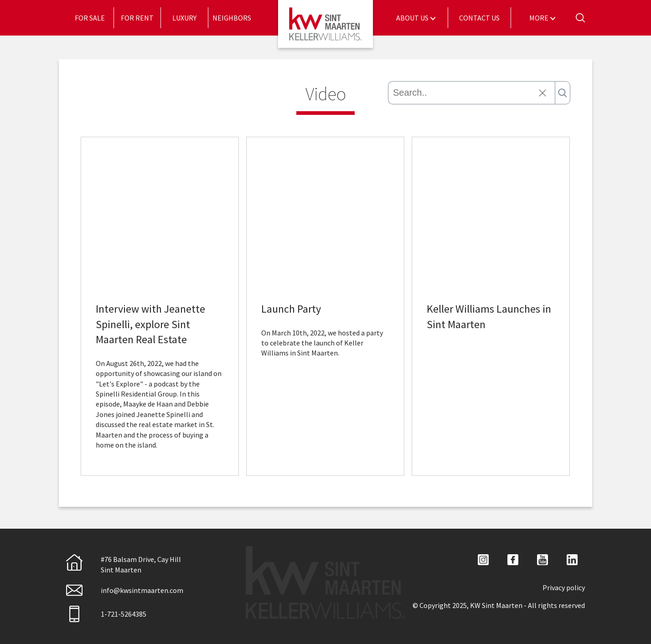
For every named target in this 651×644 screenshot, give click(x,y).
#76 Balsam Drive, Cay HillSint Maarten (124, 564)
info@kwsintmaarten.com (125, 590)
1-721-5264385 (106, 614)
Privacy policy (564, 587)
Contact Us (479, 18)
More (540, 18)
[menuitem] (90, 18)
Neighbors (232, 18)
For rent (137, 18)
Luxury (184, 18)
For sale (90, 18)
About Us (413, 18)
